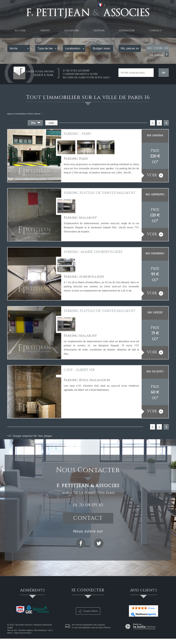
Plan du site (12, 630)
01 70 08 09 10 (88, 505)
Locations (72, 31)
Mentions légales (26, 630)
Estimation (127, 31)
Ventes (45, 31)
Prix (36, 123)
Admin (10, 633)
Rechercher (158, 48)
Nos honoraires (40, 630)
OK (164, 73)
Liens (50, 630)
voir (155, 175)
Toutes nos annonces (23, 633)
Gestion (99, 31)
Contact (155, 31)
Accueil (20, 31)
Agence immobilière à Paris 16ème (24, 114)
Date (51, 123)
